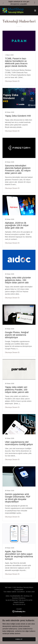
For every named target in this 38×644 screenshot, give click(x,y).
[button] (35, 11)
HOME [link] (19, 617)
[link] (13, 11)
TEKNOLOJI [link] (19, 619)
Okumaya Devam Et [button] (12, 81)
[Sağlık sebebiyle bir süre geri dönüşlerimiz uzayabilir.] (19, 3)
